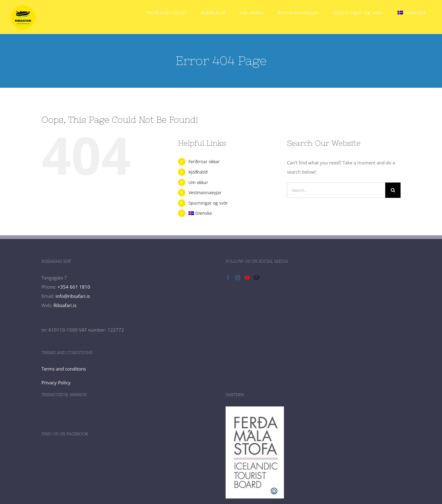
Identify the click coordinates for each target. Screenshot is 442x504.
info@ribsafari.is (73, 296)
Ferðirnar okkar (204, 162)
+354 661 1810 (74, 287)
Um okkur (198, 182)
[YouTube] (247, 278)
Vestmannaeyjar (205, 192)
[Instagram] (238, 278)
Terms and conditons (64, 369)
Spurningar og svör (208, 203)
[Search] (393, 190)
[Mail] (257, 278)
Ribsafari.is (65, 305)
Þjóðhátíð (198, 172)
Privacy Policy (56, 383)
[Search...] (336, 190)
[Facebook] (228, 278)
